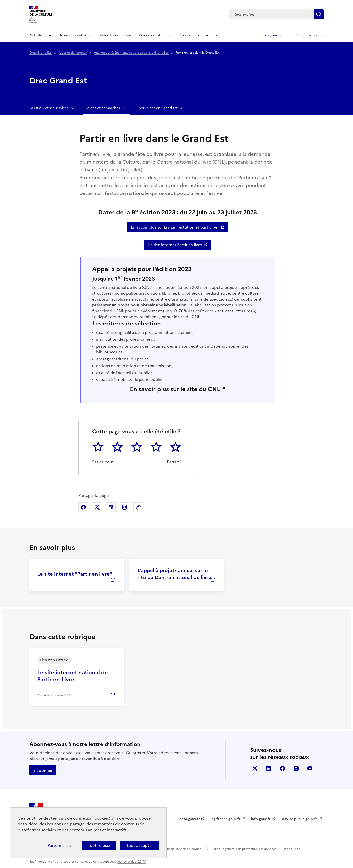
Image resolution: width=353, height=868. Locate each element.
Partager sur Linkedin (111, 507)
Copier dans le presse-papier (138, 507)
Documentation (152, 35)
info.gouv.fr (261, 819)
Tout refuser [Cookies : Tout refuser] (99, 845)
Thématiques (307, 35)
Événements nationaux (198, 35)
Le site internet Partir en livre (175, 245)
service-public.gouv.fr (299, 819)
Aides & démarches (115, 35)
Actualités (38, 35)
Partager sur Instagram (125, 507)
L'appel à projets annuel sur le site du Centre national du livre (174, 574)
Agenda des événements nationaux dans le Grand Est (131, 53)
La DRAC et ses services (49, 108)
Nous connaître (73, 35)
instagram (296, 768)
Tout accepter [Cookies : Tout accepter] (140, 845)
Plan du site (292, 849)
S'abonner (43, 770)
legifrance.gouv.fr (225, 819)
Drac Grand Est (41, 53)
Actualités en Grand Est (158, 108)
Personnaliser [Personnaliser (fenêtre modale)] (60, 845)
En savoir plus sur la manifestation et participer (175, 227)
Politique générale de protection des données (244, 849)
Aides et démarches (73, 53)
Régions (271, 35)
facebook (282, 768)
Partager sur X (97, 507)
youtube (310, 768)
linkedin (269, 768)
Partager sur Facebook (83, 507)
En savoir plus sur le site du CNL (175, 389)
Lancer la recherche (319, 14)
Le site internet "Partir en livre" (75, 574)
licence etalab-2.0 (129, 862)
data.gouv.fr (190, 819)
